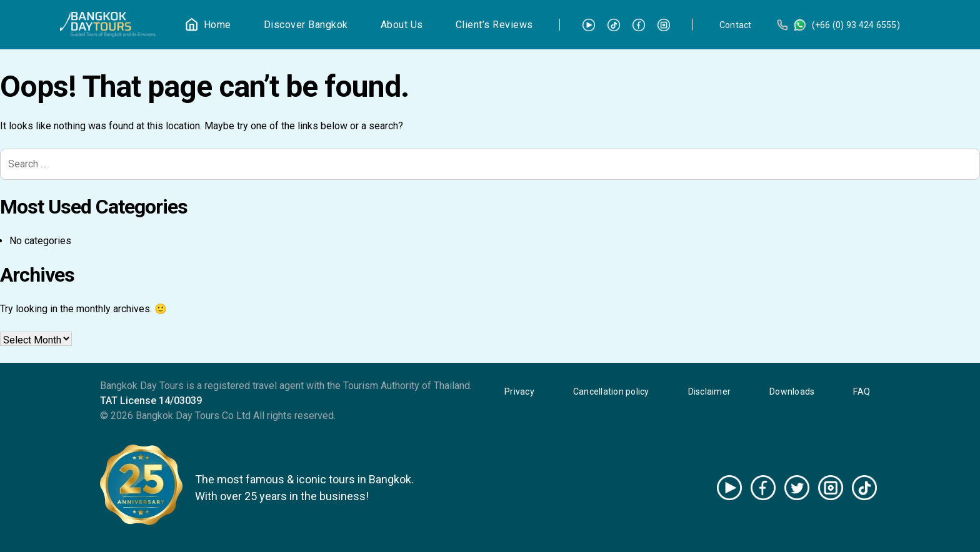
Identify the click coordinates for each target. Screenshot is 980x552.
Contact (736, 25)
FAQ (862, 392)
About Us (402, 25)
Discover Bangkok (306, 25)
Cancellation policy (611, 392)
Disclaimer (710, 392)
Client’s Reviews (494, 25)
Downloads (792, 392)
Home (217, 25)
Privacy (519, 392)
